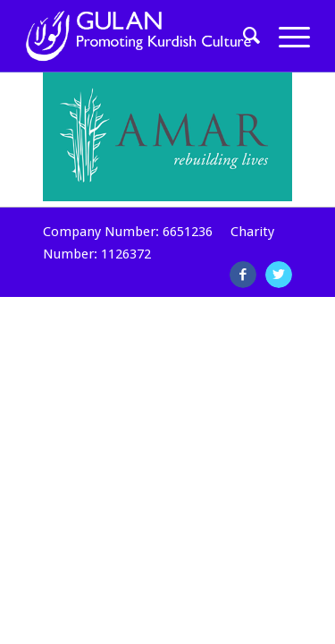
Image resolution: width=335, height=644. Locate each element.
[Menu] (285, 36)
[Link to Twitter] (279, 275)
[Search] (243, 36)
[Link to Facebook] (243, 275)
